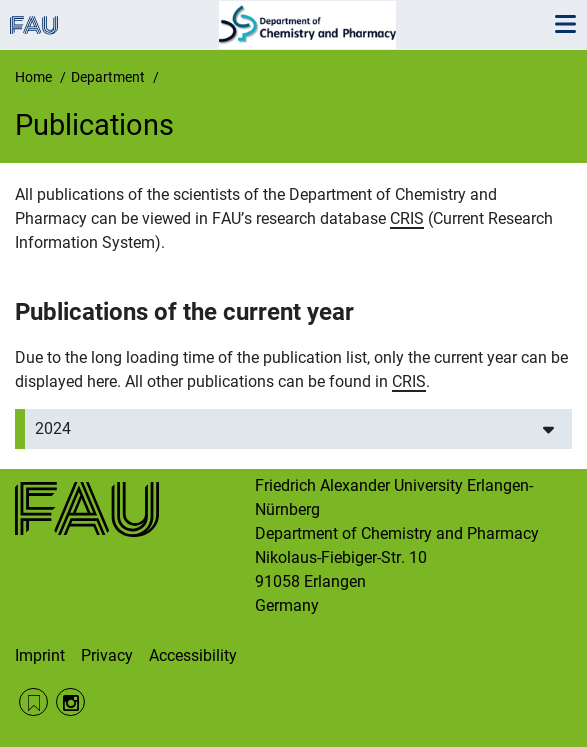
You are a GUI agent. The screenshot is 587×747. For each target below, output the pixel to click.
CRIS (407, 218)
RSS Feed (33, 702)
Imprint (40, 655)
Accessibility (193, 655)
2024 (53, 428)
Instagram (70, 702)
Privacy (107, 655)
